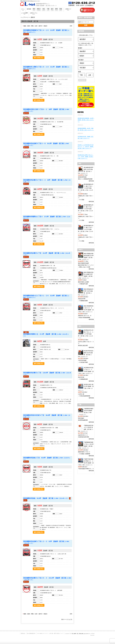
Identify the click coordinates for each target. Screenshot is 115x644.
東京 (34, 10)
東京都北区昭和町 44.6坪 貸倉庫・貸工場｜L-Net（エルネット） (86, 129)
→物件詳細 (91, 181)
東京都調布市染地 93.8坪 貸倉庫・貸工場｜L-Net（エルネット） (46, 498)
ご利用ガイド (68, 10)
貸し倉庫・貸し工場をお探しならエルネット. (81, 634)
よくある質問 (25, 14)
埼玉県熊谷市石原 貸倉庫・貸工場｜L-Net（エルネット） (86, 137)
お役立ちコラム (34, 14)
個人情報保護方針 (31, 633)
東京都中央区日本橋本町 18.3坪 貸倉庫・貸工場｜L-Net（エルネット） (86, 120)
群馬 (56, 10)
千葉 (48, 10)
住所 (36, 26)
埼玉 (44, 10)
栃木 (52, 10)
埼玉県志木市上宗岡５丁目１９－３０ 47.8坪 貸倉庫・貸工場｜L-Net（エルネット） (86, 157)
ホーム (23, 10)
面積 (28, 26)
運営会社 (23, 633)
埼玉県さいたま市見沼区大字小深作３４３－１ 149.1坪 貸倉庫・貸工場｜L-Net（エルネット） (86, 147)
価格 (24, 26)
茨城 (61, 10)
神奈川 (39, 10)
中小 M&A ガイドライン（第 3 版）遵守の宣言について (50, 633)
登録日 (45, 26)
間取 (32, 26)
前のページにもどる (67, 619)
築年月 (40, 26)
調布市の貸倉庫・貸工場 (30, 21)
